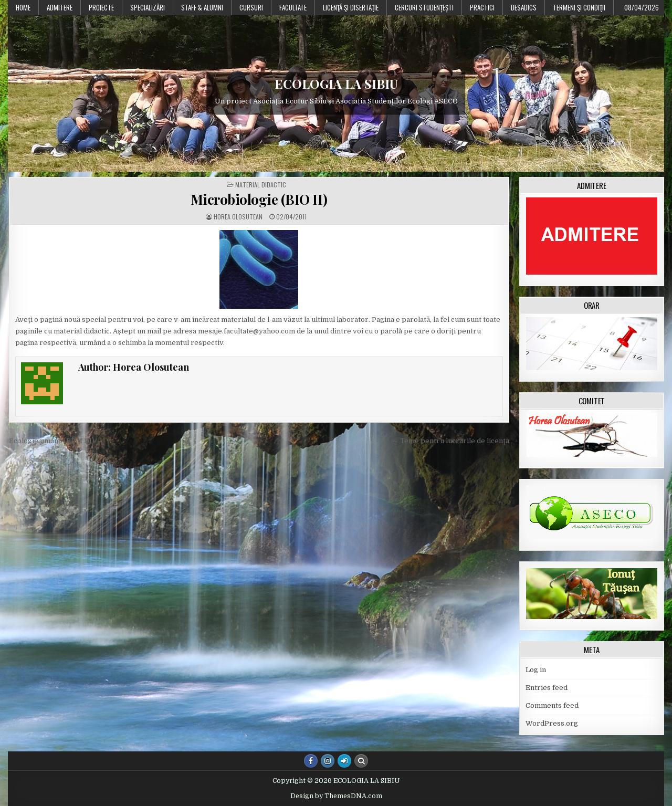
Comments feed (552, 705)
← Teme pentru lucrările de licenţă (450, 441)
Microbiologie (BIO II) (259, 199)
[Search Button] (361, 761)
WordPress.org (552, 723)
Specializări (148, 7)
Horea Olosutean (238, 217)
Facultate (293, 7)
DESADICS (524, 7)
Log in (536, 670)
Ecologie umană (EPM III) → (56, 441)
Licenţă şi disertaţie (351, 7)
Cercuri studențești (424, 7)
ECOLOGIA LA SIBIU (336, 83)
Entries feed (547, 688)
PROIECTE (101, 7)
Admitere (60, 7)
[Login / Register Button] (344, 761)
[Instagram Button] (328, 761)
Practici (482, 7)
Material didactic (261, 185)
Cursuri (251, 7)
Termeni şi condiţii (579, 7)
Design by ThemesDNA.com (336, 796)
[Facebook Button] (311, 761)
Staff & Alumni (202, 7)
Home (23, 7)
